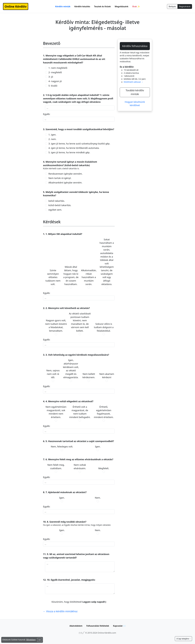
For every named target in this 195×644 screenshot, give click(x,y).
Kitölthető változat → (134, 82)
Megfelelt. (104, 468)
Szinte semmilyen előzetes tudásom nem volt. (53, 277)
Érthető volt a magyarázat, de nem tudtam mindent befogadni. (80, 412)
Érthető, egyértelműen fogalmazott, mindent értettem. (104, 412)
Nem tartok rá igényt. (60, 178)
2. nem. (52, 139)
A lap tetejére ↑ (183, 639)
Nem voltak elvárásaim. (80, 467)
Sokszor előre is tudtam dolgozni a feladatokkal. (104, 327)
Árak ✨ (136, 6)
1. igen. (52, 135)
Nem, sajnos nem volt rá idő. (53, 374)
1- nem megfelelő (58, 68)
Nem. (98, 498)
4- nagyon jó (55, 81)
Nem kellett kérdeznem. (89, 376)
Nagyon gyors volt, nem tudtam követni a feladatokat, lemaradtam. (56, 325)
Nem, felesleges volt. (62, 446)
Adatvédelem (76, 626)
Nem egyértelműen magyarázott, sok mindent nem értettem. (56, 412)
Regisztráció (185, 6)
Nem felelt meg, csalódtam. (56, 467)
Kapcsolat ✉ (119, 626)
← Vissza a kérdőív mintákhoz (60, 611)
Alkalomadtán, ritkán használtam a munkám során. (89, 277)
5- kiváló (53, 86)
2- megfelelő (55, 72)
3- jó (51, 77)
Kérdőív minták (63, 6)
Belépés (172, 6)
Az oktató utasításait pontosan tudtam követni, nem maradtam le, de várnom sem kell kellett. (80, 322)
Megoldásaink (122, 6)
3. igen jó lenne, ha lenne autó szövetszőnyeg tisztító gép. (79, 144)
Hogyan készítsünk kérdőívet (135, 104)
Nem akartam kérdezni (107, 376)
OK (40, 640)
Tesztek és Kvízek (102, 6)
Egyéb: (47, 114)
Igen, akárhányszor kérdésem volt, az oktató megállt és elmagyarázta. (71, 369)
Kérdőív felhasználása (135, 46)
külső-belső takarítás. (60, 205)
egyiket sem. (55, 210)
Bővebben (31, 640)
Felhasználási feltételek (98, 626)
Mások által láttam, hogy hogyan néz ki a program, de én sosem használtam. (71, 275)
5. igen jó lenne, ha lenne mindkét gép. (69, 152)
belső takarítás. (57, 201)
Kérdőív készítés (82, 6)
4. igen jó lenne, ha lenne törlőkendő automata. (74, 148)
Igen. (98, 446)
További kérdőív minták (135, 92)
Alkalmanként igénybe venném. (65, 182)
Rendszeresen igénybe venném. (66, 174)
